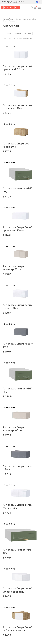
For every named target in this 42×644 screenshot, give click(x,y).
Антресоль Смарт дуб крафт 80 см (16, 145)
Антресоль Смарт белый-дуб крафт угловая (18, 629)
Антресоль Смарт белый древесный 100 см (18, 229)
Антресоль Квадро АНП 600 (17, 551)
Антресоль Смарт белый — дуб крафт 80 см (19, 107)
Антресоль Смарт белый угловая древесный (18, 590)
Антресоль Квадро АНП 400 (17, 190)
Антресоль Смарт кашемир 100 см (13, 429)
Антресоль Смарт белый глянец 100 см (18, 506)
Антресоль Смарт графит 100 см (18, 468)
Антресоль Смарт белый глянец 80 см (18, 307)
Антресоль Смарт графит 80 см (18, 345)
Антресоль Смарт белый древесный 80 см (18, 68)
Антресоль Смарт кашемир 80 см (13, 268)
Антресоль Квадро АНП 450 (17, 390)
